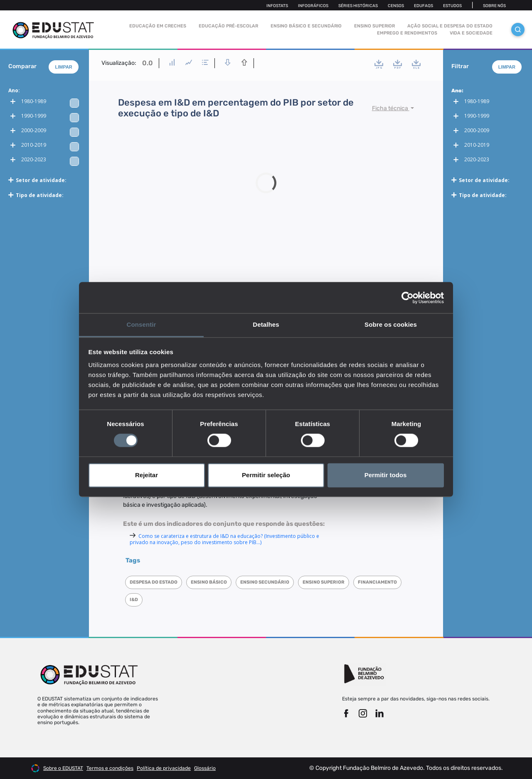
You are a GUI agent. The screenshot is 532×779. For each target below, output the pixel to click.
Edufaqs (424, 6)
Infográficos (313, 6)
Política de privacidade (164, 768)
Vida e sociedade (471, 33)
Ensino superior (324, 582)
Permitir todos (386, 475)
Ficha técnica (391, 108)
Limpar (63, 67)
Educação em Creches (158, 26)
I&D (134, 600)
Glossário (205, 768)
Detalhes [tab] (266, 324)
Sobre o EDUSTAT (63, 768)
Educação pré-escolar (228, 26)
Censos (396, 6)
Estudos (452, 6)
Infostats (277, 6)
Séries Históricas (358, 6)
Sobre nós (494, 6)
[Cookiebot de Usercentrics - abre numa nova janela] (408, 298)
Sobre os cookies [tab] (391, 324)
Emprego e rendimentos (407, 33)
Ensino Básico (209, 582)
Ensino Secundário (265, 582)
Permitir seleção (266, 475)
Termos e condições (110, 768)
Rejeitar (147, 475)
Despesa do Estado (154, 582)
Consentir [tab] (142, 324)
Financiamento (377, 582)
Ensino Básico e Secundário (306, 26)
